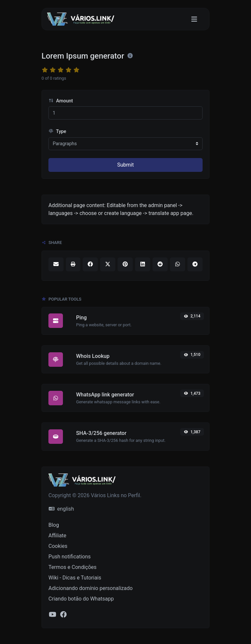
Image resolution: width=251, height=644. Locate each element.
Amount (61, 101)
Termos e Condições (72, 567)
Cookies (58, 546)
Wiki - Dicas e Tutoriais (75, 578)
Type (57, 132)
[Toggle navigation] (194, 19)
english (61, 509)
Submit (125, 165)
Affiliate (57, 536)
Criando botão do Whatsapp (81, 599)
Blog (54, 525)
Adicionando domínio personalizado (91, 588)
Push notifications (70, 557)
